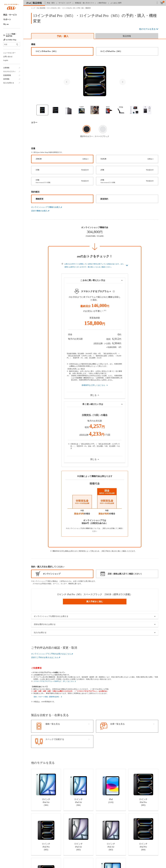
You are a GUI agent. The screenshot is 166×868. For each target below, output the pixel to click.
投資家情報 (7, 75)
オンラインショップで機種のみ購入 (46, 207)
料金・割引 (51, 3)
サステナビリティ (9, 72)
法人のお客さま (9, 83)
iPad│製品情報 (34, 3)
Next (123, 82)
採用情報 (6, 79)
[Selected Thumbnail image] (95, 81)
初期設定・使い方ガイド (84, 3)
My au (6, 24)
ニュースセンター (9, 53)
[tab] (63, 36)
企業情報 (6, 68)
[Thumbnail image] (42, 110)
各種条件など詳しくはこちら (93, 385)
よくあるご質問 (116, 3)
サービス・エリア (65, 3)
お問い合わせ (8, 57)
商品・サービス (10, 15)
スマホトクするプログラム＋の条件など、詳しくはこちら (54, 681)
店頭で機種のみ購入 (39, 211)
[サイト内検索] (12, 44)
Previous (67, 82)
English (6, 60)
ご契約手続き (102, 3)
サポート (7, 19)
